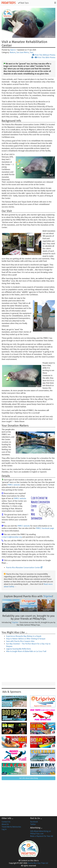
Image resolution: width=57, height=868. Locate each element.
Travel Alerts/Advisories (11, 827)
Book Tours (23, 3)
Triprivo (48, 596)
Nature (13, 52)
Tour (32, 52)
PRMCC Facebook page (45, 528)
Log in (4, 829)
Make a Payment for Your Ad (42, 836)
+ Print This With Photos (43, 57)
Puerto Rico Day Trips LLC (38, 863)
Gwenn (13, 50)
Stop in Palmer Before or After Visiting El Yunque (26, 639)
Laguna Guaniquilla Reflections (18, 649)
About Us (5, 824)
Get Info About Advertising (29, 778)
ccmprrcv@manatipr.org (12, 537)
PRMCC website (14, 485)
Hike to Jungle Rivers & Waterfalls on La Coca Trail (26, 651)
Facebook (34, 822)
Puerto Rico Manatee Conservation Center (24, 568)
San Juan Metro (23, 52)
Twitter (33, 824)
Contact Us (6, 822)
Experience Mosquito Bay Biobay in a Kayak (24, 636)
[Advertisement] (28, 667)
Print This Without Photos (44, 55)
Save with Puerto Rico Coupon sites (20, 641)
